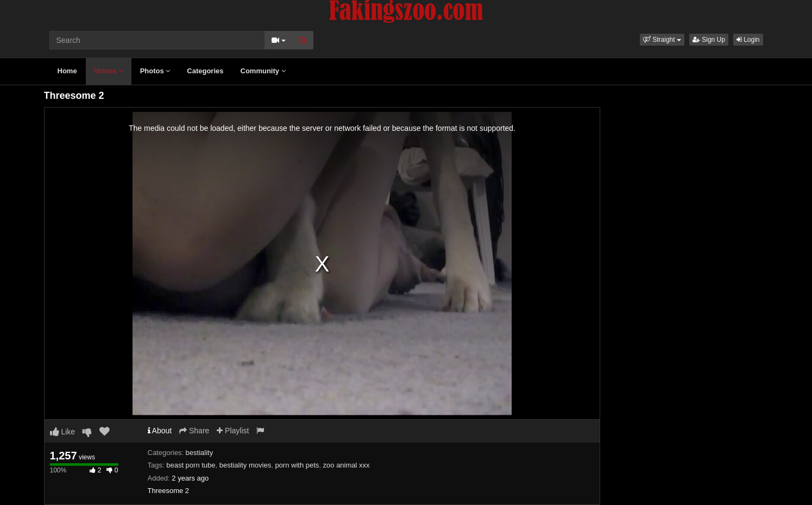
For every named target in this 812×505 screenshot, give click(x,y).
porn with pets (297, 465)
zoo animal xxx (347, 465)
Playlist (233, 431)
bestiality (200, 453)
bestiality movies (245, 465)
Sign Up (709, 40)
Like (63, 432)
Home (67, 71)
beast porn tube (191, 465)
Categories (205, 71)
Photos (155, 71)
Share (194, 431)
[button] (662, 40)
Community (263, 71)
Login (748, 40)
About (160, 431)
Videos (109, 71)
